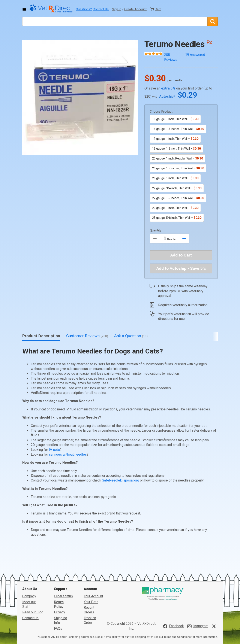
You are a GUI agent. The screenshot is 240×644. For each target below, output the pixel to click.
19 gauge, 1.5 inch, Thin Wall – (176, 149)
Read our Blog (33, 580)
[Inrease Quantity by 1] (184, 239)
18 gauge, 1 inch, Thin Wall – (175, 119)
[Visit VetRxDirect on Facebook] (173, 594)
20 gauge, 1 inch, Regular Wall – (178, 158)
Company (29, 564)
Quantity (156, 230)
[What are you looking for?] (115, 21)
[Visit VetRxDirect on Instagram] (198, 594)
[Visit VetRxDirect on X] (215, 594)
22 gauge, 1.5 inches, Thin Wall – (178, 198)
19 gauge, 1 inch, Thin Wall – (175, 139)
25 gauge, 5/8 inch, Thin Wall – (177, 218)
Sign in (117, 9)
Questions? (84, 9)
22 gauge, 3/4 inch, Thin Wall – (177, 188)
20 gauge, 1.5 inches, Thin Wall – (178, 168)
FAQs (58, 596)
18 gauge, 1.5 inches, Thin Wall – (178, 129)
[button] (80, 97)
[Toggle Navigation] (24, 9)
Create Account (135, 9)
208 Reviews (171, 57)
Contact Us (101, 9)
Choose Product (161, 112)
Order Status (63, 564)
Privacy (60, 580)
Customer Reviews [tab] (87, 336)
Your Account (93, 564)
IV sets (54, 450)
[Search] (213, 21)
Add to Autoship (181, 268)
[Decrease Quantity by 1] (155, 239)
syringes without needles (68, 454)
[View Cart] (155, 9)
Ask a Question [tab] (131, 336)
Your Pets (91, 570)
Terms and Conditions (177, 605)
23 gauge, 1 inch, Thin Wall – (175, 208)
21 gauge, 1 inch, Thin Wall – (175, 178)
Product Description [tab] (41, 336)
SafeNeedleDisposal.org (121, 480)
